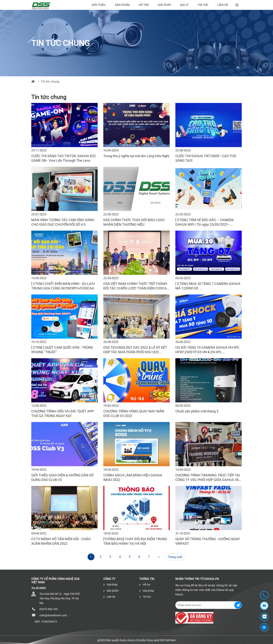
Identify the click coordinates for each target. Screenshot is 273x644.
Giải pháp (164, 5)
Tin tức (203, 5)
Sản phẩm (122, 5)
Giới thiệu (99, 5)
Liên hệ (223, 5)
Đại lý (184, 5)
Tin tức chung (50, 82)
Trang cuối (175, 557)
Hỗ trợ (144, 5)
